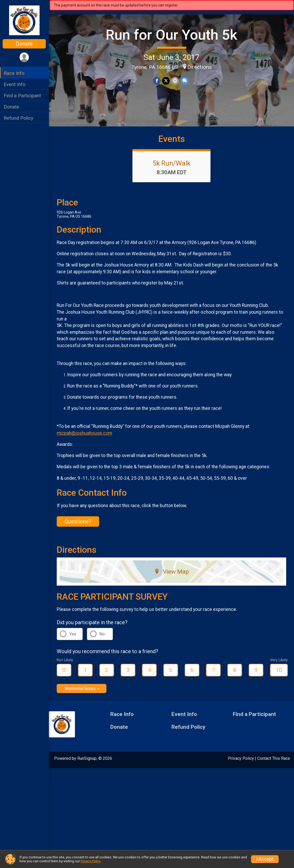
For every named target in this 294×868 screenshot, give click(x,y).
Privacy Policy (241, 758)
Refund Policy (19, 118)
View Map (172, 572)
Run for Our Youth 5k (172, 35)
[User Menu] (25, 57)
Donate (25, 44)
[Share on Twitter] (166, 81)
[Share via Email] (175, 81)
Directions (200, 67)
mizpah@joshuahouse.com (85, 433)
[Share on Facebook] (157, 81)
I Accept (265, 859)
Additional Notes (81, 688)
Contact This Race (274, 758)
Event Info (15, 84)
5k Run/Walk (172, 163)
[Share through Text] (185, 81)
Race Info (15, 73)
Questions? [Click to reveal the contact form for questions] (78, 521)
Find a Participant (23, 96)
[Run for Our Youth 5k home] (25, 20)
